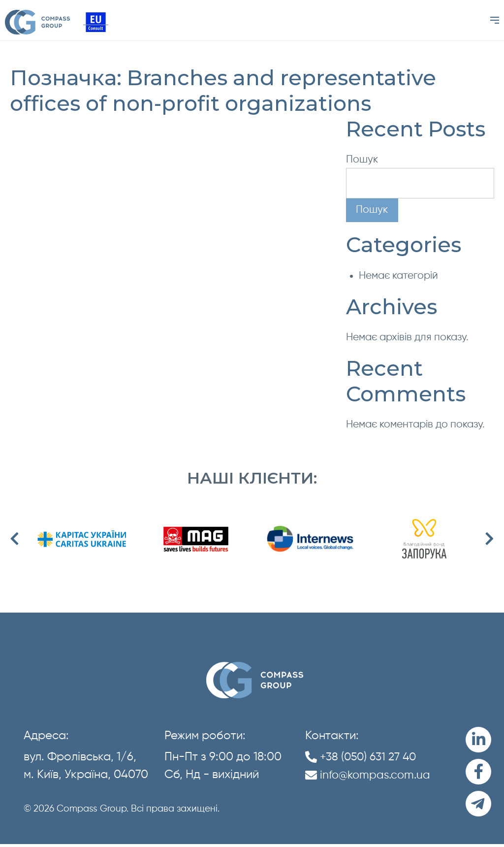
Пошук (362, 160)
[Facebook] (479, 773)
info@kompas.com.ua (377, 776)
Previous (15, 540)
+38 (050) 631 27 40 (371, 757)
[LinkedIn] (479, 740)
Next (489, 540)
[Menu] (495, 20)
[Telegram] (479, 806)
